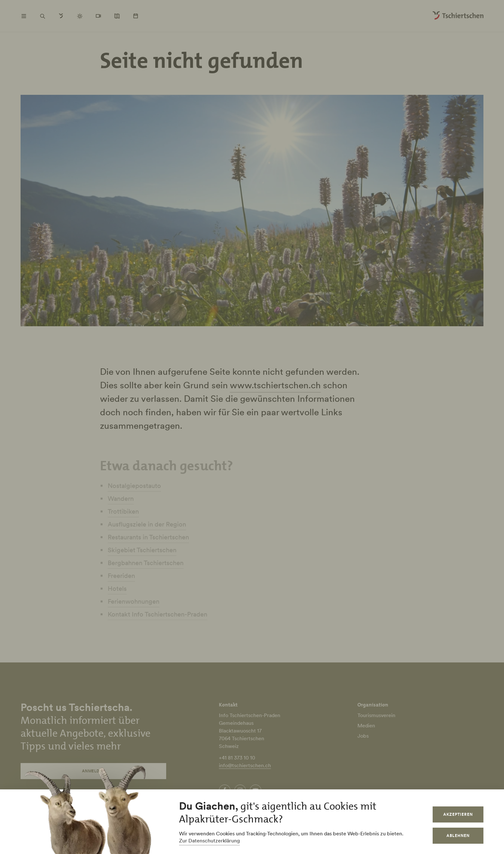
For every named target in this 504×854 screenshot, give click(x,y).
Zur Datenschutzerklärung (209, 841)
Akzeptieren (458, 814)
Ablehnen (458, 836)
